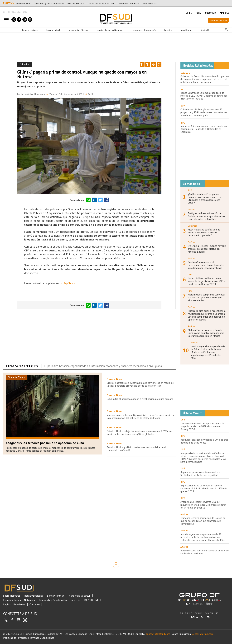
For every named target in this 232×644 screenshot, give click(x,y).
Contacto (35, 604)
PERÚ (198, 13)
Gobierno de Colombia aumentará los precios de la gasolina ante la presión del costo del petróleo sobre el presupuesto (205, 79)
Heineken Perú (23, 3)
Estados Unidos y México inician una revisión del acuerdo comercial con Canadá (137, 449)
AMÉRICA (224, 13)
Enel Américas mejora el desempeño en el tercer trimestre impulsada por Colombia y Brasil (206, 265)
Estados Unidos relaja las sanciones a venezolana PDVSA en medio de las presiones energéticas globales (139, 433)
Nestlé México (150, 3)
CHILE (189, 13)
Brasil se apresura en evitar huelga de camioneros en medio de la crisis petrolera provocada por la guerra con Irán (140, 384)
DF (182, 90)
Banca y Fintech (53, 30)
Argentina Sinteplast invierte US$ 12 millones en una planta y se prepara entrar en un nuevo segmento (203, 505)
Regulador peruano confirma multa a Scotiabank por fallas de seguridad (200, 474)
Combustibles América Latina (102, 3)
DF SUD (189, 613)
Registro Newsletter (218, 20)
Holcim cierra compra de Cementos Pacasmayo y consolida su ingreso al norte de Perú (207, 297)
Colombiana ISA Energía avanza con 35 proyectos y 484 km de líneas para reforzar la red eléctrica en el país (204, 112)
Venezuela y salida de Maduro (49, 3)
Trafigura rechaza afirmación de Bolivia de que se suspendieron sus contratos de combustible (206, 216)
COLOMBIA (210, 13)
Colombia (185, 73)
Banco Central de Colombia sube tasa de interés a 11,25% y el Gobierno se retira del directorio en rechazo (204, 96)
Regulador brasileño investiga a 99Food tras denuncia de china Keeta (204, 441)
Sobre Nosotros (12, 596)
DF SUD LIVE (91, 600)
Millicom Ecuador (76, 3)
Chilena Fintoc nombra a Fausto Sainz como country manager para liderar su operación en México (206, 333)
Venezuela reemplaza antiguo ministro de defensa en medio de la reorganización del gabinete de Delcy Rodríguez (141, 416)
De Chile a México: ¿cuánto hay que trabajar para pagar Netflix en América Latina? (207, 249)
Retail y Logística (30, 30)
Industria (168, 30)
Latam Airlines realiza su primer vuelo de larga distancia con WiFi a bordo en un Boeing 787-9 (206, 281)
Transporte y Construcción (144, 30)
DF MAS (199, 613)
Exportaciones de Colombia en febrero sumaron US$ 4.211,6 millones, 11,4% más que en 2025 (204, 488)
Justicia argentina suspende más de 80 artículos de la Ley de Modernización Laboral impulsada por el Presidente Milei (208, 352)
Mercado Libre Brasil (129, 3)
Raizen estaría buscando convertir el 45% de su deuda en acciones (205, 552)
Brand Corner (186, 30)
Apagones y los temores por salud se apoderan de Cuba (45, 443)
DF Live (195, 617)
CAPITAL (209, 613)
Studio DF (205, 30)
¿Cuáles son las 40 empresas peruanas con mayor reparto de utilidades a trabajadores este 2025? (205, 198)
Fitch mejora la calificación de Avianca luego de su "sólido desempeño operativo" (204, 232)
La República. (68, 283)
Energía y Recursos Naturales (110, 30)
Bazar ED (205, 617)
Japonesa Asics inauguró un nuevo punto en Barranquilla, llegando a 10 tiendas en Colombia (204, 129)
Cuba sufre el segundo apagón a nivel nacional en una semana (140, 399)
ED (217, 613)
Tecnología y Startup (78, 30)
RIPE (183, 106)
